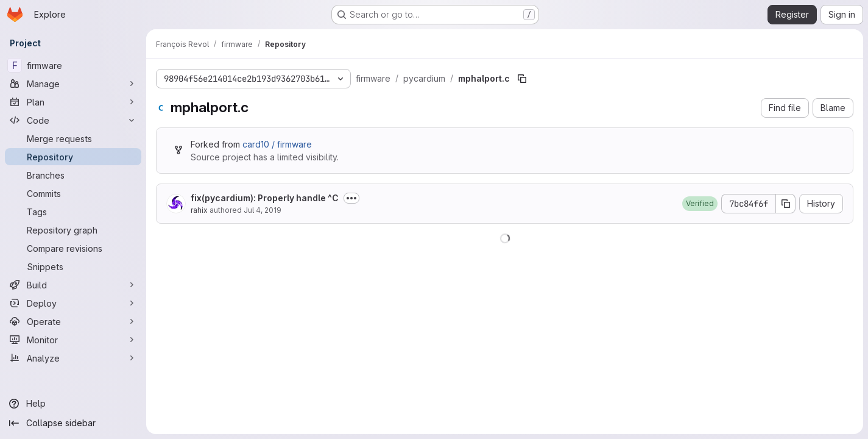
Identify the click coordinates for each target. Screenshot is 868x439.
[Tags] (73, 212)
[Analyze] (73, 358)
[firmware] (73, 65)
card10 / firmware (277, 144)
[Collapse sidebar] (73, 423)
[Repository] (73, 157)
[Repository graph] (73, 230)
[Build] (73, 285)
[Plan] (73, 102)
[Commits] (73, 193)
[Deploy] (73, 303)
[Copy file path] (522, 79)
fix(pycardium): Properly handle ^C (265, 198)
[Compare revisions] (73, 248)
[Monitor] (73, 340)
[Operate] (73, 321)
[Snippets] (73, 266)
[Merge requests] (73, 138)
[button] (700, 204)
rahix (199, 210)
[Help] (73, 404)
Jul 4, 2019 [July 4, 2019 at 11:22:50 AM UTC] (263, 210)
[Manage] (73, 84)
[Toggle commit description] (351, 198)
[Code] (73, 120)
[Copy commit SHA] (786, 204)
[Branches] (73, 175)
